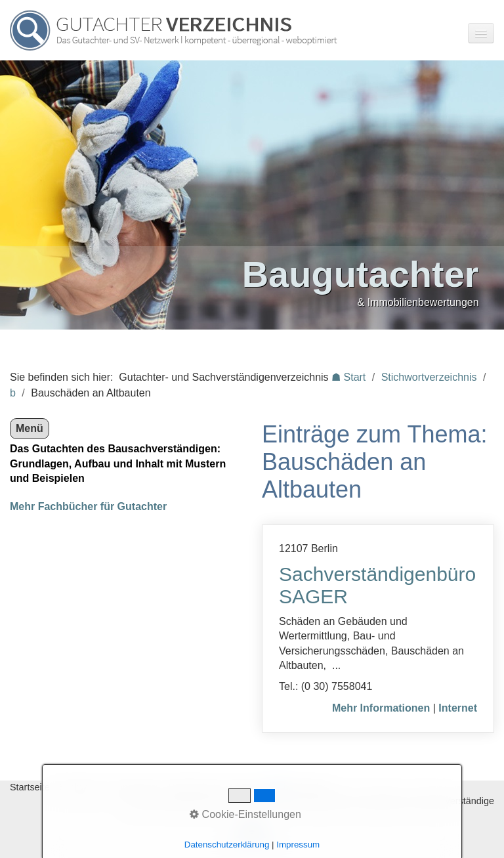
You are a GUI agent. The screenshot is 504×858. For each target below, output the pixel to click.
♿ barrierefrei (299, 787)
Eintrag (245, 787)
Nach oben (252, 836)
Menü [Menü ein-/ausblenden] (30, 428)
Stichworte (81, 787)
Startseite (30, 787)
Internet (458, 708)
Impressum (136, 787)
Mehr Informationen (381, 708)
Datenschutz (194, 787)
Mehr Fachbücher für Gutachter (88, 506)
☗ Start (348, 377)
